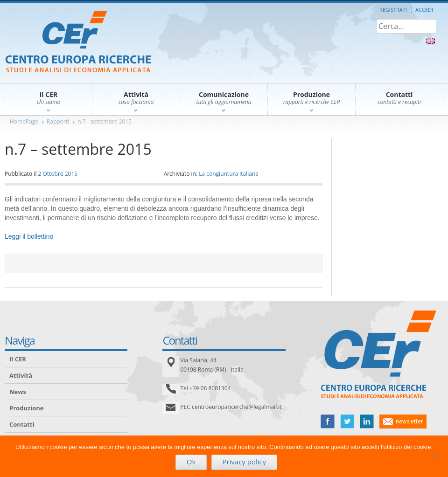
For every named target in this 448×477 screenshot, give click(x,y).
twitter (347, 422)
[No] (436, 456)
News (18, 392)
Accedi (424, 10)
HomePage (24, 121)
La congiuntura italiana (229, 174)
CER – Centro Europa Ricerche (78, 43)
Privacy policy (244, 462)
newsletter (403, 422)
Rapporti (58, 121)
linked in (367, 422)
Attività (21, 375)
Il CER (18, 359)
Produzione (26, 408)
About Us (430, 41)
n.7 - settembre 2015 (105, 121)
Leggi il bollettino (29, 236)
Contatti (22, 424)
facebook (328, 422)
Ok (191, 462)
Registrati (393, 10)
